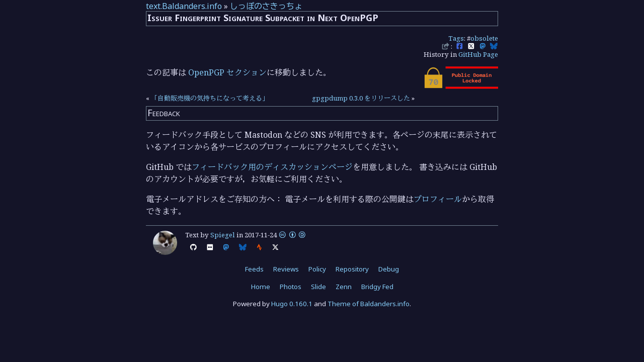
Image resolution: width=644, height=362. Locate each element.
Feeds (254, 269)
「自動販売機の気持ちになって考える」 (210, 98)
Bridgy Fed (377, 287)
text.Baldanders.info (184, 6)
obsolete (484, 38)
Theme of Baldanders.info (369, 304)
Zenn (344, 287)
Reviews (286, 269)
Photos (291, 287)
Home (261, 287)
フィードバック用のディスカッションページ (272, 167)
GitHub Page (478, 54)
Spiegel (223, 235)
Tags (456, 38)
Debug (389, 269)
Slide (318, 287)
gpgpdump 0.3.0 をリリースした (361, 98)
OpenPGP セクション (227, 72)
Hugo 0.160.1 (292, 304)
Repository (352, 269)
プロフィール (438, 199)
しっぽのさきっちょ (266, 6)
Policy (317, 269)
